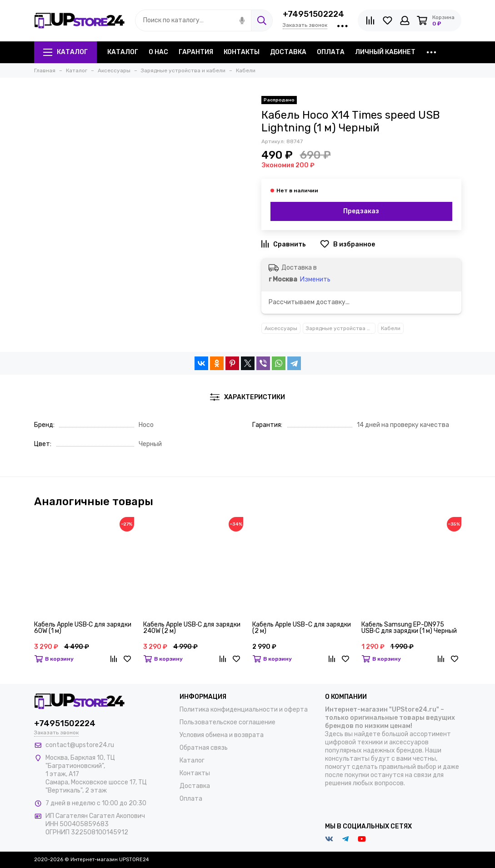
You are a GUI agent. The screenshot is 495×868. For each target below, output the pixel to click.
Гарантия (196, 52)
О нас (158, 52)
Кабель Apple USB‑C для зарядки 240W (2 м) (192, 628)
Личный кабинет (385, 52)
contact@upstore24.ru (80, 745)
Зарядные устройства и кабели (341, 328)
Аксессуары (281, 328)
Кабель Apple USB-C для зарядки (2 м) (302, 628)
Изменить (315, 279)
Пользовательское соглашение (227, 722)
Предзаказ (361, 211)
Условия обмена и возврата (222, 735)
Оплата (331, 52)
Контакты (242, 52)
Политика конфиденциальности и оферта (244, 710)
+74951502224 (313, 14)
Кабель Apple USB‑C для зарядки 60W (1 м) (83, 628)
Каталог (65, 52)
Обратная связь (204, 748)
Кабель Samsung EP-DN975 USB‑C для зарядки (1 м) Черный (409, 628)
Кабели (391, 328)
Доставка (288, 52)
